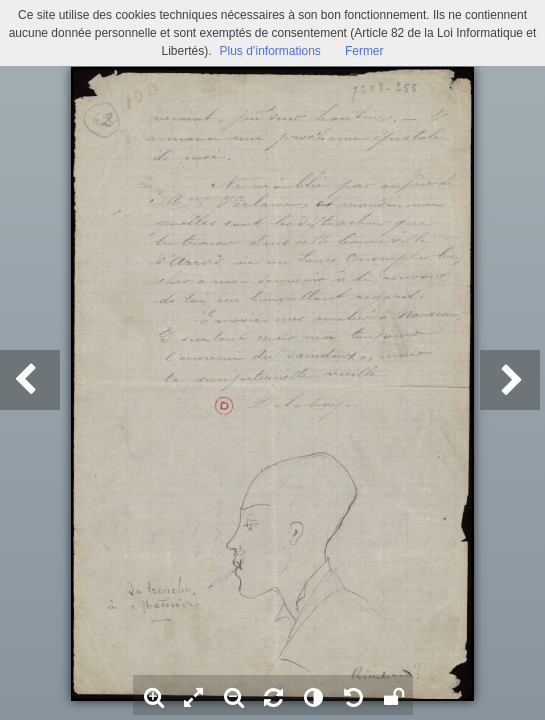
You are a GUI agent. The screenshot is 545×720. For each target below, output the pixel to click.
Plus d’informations (269, 51)
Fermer (364, 51)
